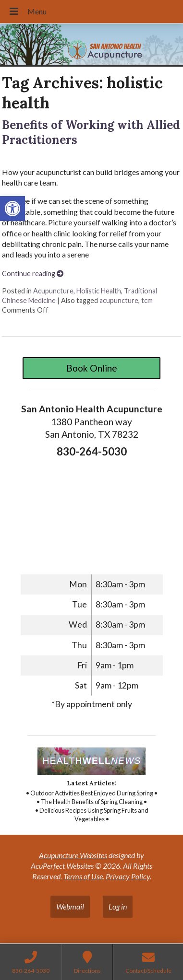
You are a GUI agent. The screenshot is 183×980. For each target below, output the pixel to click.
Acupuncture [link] (53, 291)
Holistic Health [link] (99, 291)
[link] (12, 209)
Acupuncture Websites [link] (73, 855)
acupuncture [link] (119, 300)
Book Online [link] (92, 368)
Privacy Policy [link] (128, 876)
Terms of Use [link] (83, 876)
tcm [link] (147, 300)
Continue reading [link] (33, 274)
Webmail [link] (70, 906)
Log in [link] (118, 906)
